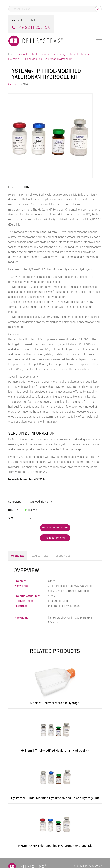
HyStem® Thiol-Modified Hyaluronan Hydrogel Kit (55, 751)
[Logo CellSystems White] (46, 40)
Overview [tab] (18, 556)
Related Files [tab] (39, 556)
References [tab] (62, 556)
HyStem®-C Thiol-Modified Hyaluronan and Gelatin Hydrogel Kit (55, 798)
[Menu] (99, 40)
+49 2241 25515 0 (34, 27)
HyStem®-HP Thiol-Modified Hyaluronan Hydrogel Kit (55, 846)
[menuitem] (99, 40)
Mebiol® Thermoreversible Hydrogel (55, 703)
